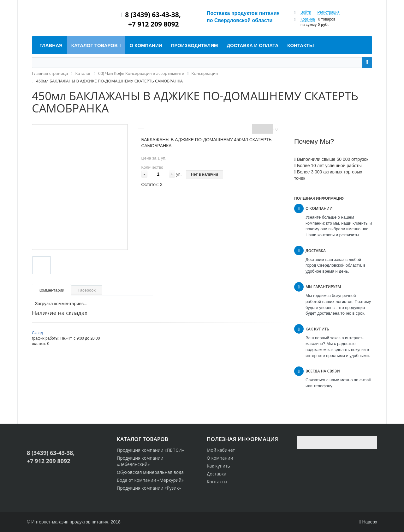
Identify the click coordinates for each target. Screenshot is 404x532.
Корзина (308, 19)
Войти (306, 12)
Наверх (368, 522)
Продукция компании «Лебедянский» (140, 461)
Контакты (217, 482)
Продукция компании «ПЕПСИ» (150, 450)
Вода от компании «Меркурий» (150, 480)
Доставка (217, 474)
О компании (220, 458)
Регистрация (329, 12)
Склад (37, 333)
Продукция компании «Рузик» (149, 488)
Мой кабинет (221, 450)
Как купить (218, 466)
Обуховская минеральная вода (150, 472)
